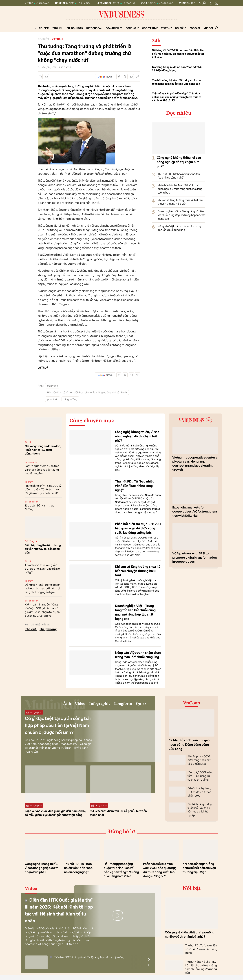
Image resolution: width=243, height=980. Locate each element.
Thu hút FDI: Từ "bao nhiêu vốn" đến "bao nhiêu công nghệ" (179, 176)
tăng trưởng (70, 399)
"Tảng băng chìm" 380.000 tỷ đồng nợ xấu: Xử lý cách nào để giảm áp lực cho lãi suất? (43, 489)
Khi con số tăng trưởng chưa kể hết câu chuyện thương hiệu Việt (180, 202)
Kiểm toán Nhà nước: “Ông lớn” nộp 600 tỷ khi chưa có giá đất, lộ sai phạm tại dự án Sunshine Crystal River (42, 610)
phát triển (53, 399)
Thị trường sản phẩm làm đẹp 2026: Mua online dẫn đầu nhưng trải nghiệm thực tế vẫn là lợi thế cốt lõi (177, 97)
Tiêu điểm (44, 28)
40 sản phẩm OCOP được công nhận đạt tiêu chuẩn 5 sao (201, 760)
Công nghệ (132, 28)
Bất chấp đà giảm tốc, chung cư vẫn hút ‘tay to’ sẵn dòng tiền (43, 549)
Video (60, 705)
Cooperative (150, 28)
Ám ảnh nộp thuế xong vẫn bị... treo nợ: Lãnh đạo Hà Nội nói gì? (43, 569)
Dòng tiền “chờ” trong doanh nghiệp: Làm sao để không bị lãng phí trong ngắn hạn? (43, 588)
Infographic (31, 462)
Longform (116, 705)
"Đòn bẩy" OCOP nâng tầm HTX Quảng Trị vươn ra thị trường (200, 775)
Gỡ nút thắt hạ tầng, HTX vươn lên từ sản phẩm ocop (199, 791)
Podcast (195, 28)
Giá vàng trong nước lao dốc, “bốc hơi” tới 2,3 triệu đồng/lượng (177, 69)
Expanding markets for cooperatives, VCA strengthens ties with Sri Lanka (195, 511)
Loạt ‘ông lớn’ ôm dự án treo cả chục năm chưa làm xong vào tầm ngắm (42, 470)
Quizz (139, 705)
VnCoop (209, 28)
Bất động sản (94, 28)
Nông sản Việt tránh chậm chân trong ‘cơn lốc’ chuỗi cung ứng (179, 228)
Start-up (166, 28)
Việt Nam (58, 39)
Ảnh (44, 705)
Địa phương (48, 629)
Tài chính (58, 28)
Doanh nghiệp (114, 28)
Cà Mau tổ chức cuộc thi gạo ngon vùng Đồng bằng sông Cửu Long (189, 744)
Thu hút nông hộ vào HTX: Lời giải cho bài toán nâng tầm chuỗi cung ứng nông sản (177, 82)
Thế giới (31, 629)
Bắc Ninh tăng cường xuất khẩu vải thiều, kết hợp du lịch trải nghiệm (200, 806)
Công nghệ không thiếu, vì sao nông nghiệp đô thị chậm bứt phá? (179, 162)
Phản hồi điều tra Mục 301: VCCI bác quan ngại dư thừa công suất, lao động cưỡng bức (180, 189)
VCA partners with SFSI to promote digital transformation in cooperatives (194, 557)
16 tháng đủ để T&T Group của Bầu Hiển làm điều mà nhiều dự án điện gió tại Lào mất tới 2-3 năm (178, 54)
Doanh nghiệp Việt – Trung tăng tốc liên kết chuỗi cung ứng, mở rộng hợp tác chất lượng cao (181, 215)
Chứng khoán (75, 28)
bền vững (53, 386)
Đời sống (181, 28)
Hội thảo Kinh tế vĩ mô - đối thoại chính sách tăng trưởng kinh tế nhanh (87, 392)
